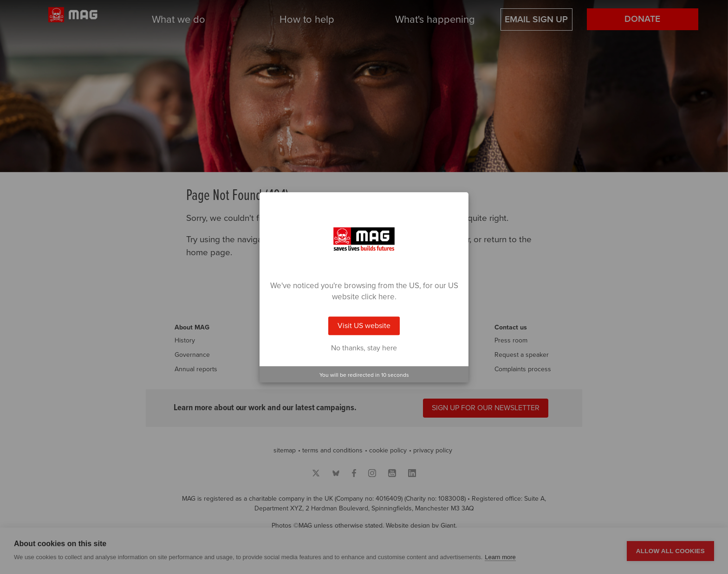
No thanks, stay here (364, 348)
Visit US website (364, 326)
